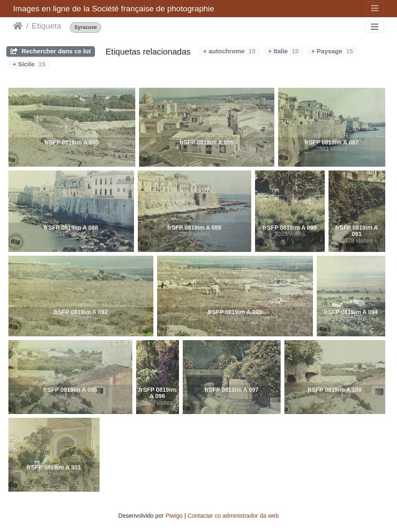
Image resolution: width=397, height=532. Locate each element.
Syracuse (85, 28)
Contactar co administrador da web (233, 516)
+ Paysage (332, 51)
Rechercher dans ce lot (51, 51)
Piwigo (174, 516)
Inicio (18, 26)
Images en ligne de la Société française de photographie (114, 9)
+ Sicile (29, 64)
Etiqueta (46, 26)
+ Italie (283, 51)
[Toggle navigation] (375, 8)
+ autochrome (229, 51)
